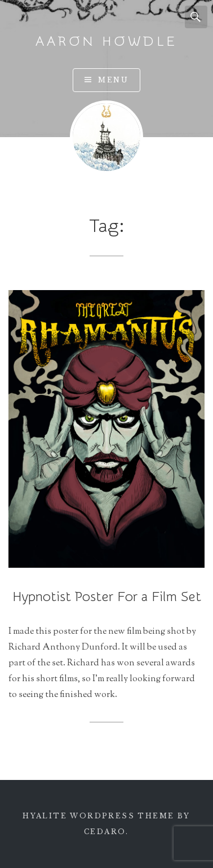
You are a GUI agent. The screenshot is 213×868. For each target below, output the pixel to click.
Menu (113, 80)
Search (196, 17)
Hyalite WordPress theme (98, 816)
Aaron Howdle (106, 41)
